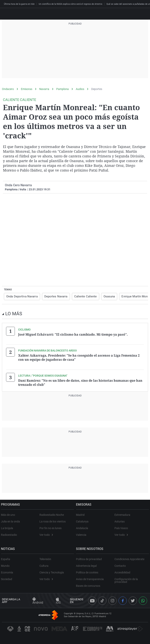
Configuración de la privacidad (126, 579)
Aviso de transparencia (91, 578)
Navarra (44, 89)
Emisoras (27, 89)
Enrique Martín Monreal (131, 296)
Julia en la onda (11, 520)
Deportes (97, 89)
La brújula (8, 527)
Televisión (45, 558)
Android (38, 600)
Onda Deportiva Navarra (21, 296)
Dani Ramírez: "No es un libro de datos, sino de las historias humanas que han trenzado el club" (80, 382)
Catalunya (83, 520)
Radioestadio (10, 534)
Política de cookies (88, 571)
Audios (80, 89)
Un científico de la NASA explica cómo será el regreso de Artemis (71, 4)
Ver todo (46, 534)
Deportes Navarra (54, 296)
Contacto (120, 565)
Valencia (82, 534)
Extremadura (122, 514)
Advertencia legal (87, 565)
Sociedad (8, 578)
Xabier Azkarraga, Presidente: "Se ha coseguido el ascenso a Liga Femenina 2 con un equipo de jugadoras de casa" (79, 357)
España (7, 558)
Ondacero (8, 89)
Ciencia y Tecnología (52, 571)
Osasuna (104, 296)
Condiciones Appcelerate (129, 558)
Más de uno (9, 514)
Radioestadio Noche (52, 514)
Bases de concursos (89, 585)
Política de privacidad (90, 558)
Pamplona (62, 89)
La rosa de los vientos (53, 520)
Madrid (81, 514)
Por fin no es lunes (50, 527)
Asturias (120, 520)
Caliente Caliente (82, 296)
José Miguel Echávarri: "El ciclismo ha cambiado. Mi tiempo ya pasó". (73, 334)
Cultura (44, 565)
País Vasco (121, 527)
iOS (58, 600)
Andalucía (83, 527)
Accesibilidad (122, 571)
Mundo (6, 565)
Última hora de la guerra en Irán (19, 4)
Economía (8, 571)
